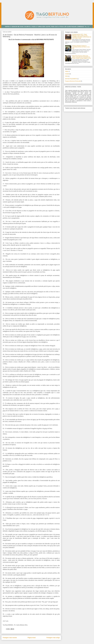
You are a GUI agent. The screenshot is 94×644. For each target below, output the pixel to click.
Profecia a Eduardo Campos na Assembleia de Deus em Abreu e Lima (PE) (81, 47)
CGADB (67, 74)
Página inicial (32, 638)
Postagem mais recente (10, 638)
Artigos (67, 71)
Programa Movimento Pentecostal (73, 81)
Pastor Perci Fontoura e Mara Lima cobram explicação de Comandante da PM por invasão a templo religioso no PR (81, 57)
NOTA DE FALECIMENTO (71, 79)
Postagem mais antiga (53, 638)
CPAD (66, 76)
